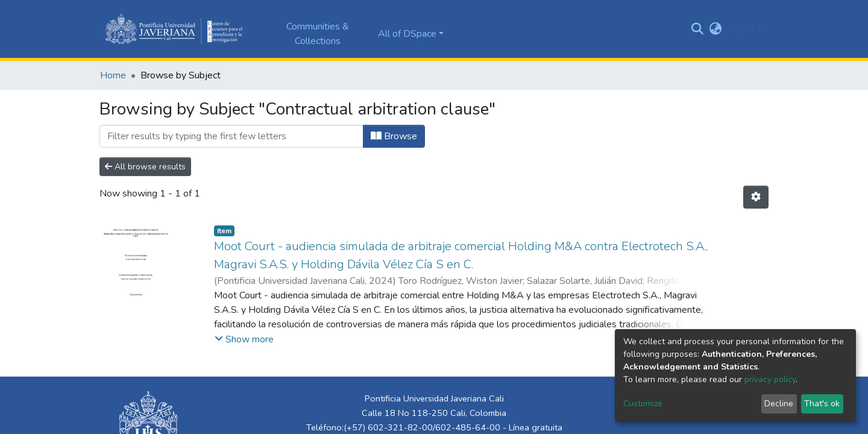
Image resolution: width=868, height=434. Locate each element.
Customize (643, 404)
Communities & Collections (318, 34)
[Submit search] (698, 29)
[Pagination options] (756, 197)
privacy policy (770, 379)
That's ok (822, 404)
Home (113, 75)
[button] (716, 29)
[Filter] (231, 136)
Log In (741, 29)
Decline (779, 404)
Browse (394, 136)
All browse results (145, 167)
